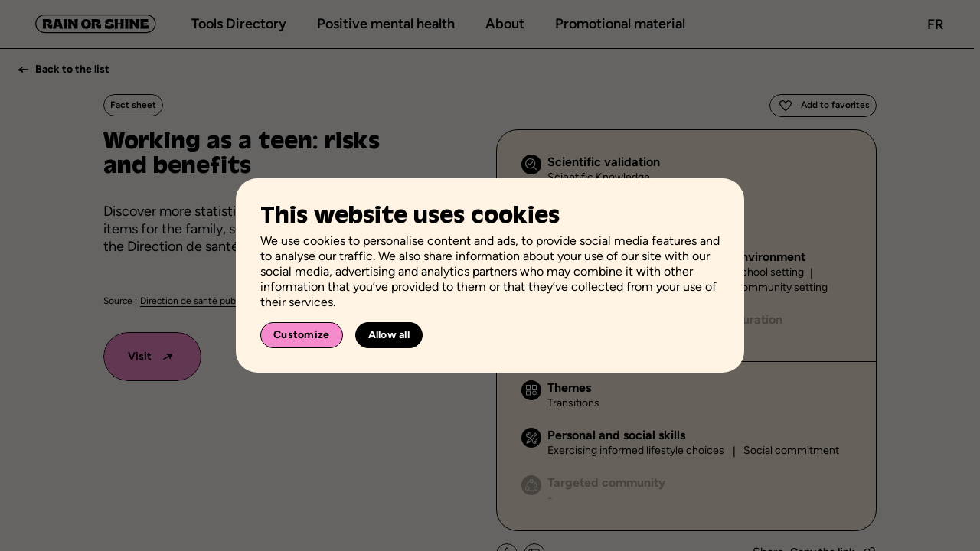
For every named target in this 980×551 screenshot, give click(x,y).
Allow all (389, 335)
